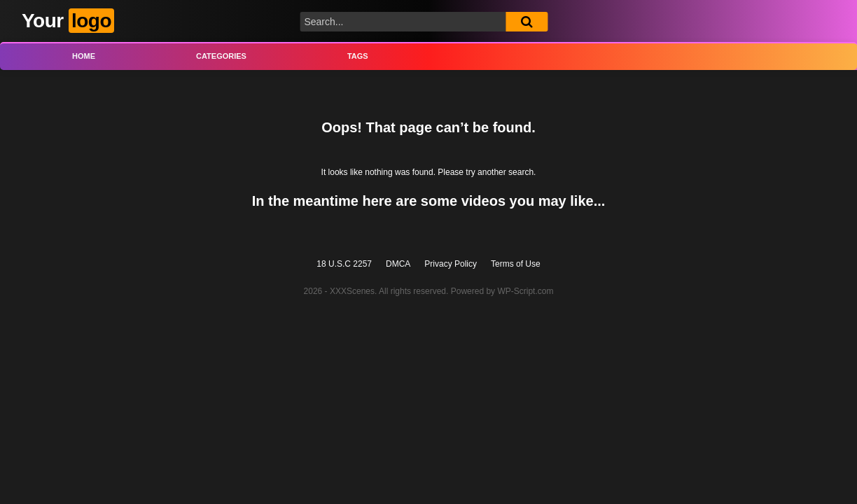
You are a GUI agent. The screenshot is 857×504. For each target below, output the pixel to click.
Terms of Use (516, 264)
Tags (358, 56)
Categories (221, 56)
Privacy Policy (451, 264)
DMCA (398, 264)
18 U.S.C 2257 (344, 264)
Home (84, 56)
